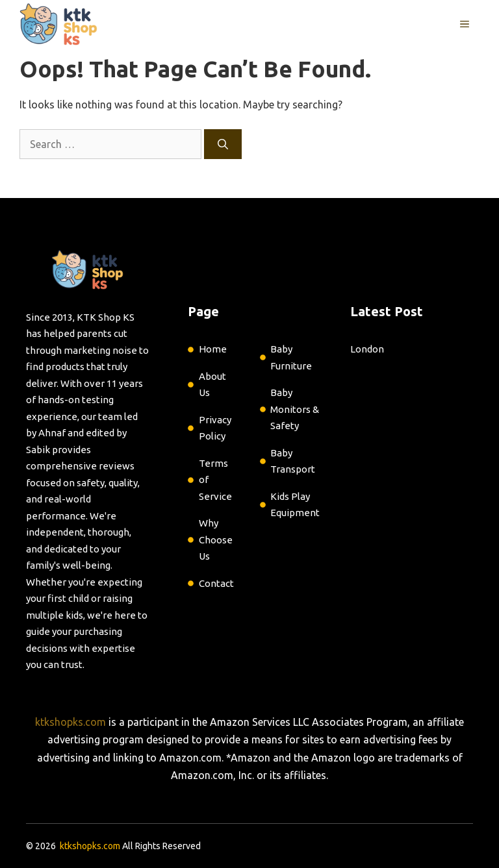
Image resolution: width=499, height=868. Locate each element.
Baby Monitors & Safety (295, 409)
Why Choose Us (216, 539)
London (367, 349)
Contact (216, 583)
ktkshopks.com (70, 722)
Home (213, 349)
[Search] (223, 144)
